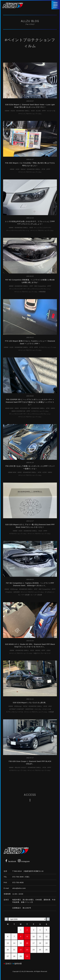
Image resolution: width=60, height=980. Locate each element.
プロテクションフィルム (48, 347)
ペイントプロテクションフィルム (30, 114)
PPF (44, 111)
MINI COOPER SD (19, 411)
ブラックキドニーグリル (15, 712)
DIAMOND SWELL (23, 111)
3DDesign (15, 589)
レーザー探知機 (24, 595)
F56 (48, 408)
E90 (32, 228)
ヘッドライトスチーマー (43, 228)
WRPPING (30, 709)
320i (21, 531)
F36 (44, 169)
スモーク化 (52, 111)
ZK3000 (17, 592)
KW (50, 706)
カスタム (38, 709)
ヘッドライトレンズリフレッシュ (19, 230)
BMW (7, 111)
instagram (24, 861)
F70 (32, 347)
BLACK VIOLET (21, 767)
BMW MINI (10, 408)
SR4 (49, 650)
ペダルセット (50, 592)
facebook (10, 861)
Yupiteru (9, 592)
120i (12, 347)
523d (13, 111)
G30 (33, 111)
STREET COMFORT (17, 709)
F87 (32, 286)
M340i (38, 650)
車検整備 (42, 292)
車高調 (52, 712)
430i (18, 169)
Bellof (24, 169)
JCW (45, 472)
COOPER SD (25, 408)
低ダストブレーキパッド (42, 653)
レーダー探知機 (37, 595)
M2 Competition (41, 286)
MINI (17, 408)
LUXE (39, 111)
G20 (41, 531)
